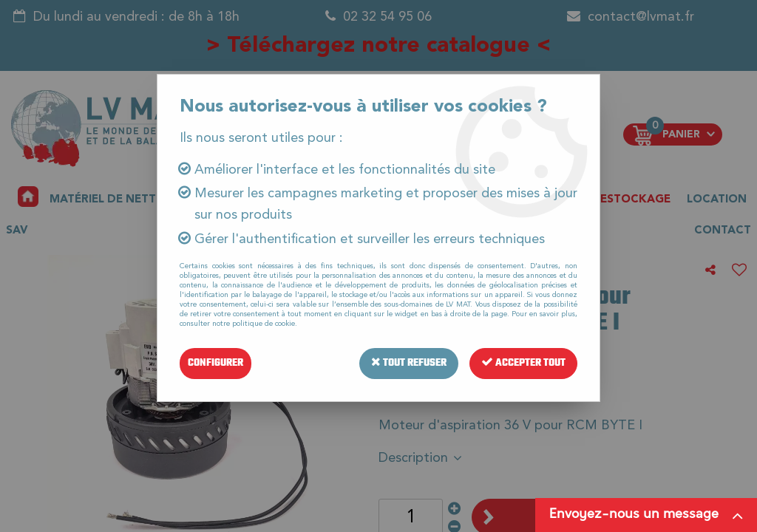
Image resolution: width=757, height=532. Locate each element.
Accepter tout (523, 363)
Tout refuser (409, 363)
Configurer (215, 363)
